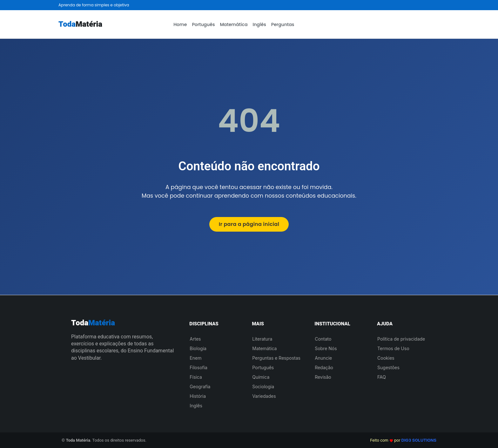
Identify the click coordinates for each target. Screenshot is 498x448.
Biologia (198, 348)
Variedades (264, 396)
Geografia (200, 387)
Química (261, 377)
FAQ (382, 377)
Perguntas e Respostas (276, 358)
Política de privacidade (401, 339)
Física (196, 377)
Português (203, 24)
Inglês (259, 24)
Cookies (386, 358)
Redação (324, 367)
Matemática (234, 24)
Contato (323, 339)
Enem (195, 358)
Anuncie (323, 358)
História (198, 396)
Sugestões (388, 367)
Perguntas (283, 24)
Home (180, 24)
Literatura (262, 339)
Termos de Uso (393, 348)
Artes (195, 339)
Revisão (323, 377)
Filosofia (199, 367)
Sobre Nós (326, 348)
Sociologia (263, 387)
